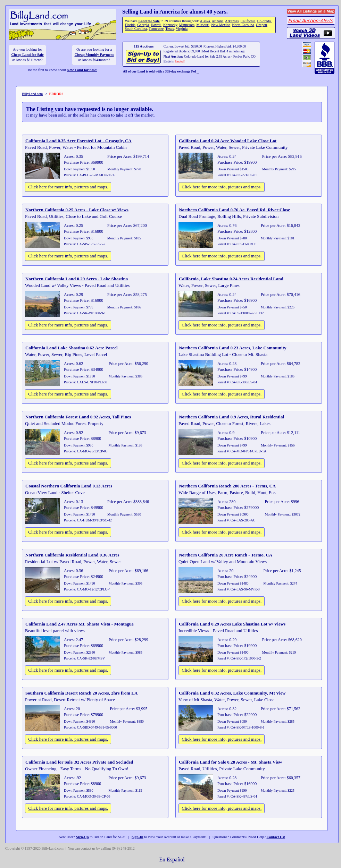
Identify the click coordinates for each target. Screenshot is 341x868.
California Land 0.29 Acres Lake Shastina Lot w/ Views (232, 624)
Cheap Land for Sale (27, 55)
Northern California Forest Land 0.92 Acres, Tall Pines (78, 417)
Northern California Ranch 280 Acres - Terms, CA (227, 486)
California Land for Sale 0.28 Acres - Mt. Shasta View (230, 762)
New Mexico (221, 25)
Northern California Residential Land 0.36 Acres (72, 555)
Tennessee (156, 29)
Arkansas (232, 21)
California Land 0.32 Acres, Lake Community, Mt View (232, 693)
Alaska (205, 21)
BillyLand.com (32, 94)
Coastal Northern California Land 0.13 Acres (69, 486)
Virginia (182, 29)
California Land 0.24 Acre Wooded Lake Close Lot (228, 141)
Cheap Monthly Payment (94, 55)
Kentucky (170, 25)
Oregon (261, 25)
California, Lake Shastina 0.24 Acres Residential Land (231, 279)
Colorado (264, 21)
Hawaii (156, 25)
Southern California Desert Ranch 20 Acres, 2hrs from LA (81, 693)
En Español (172, 860)
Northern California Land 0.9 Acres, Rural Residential (231, 417)
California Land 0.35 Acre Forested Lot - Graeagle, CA (78, 141)
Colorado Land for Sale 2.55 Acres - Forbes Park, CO (220, 56)
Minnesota (187, 25)
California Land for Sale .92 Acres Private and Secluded (79, 762)
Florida (130, 25)
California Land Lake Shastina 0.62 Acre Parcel (72, 348)
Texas (169, 29)
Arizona (217, 21)
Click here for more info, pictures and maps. (68, 187)
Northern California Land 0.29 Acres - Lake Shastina (77, 279)
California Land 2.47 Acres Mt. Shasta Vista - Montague (80, 624)
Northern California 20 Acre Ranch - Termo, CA (226, 555)
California (248, 21)
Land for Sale (149, 21)
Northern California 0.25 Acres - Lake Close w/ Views (77, 210)
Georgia (143, 25)
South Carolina (136, 29)
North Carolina (243, 25)
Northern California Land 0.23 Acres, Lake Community (233, 348)
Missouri (203, 25)
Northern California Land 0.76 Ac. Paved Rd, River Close (234, 210)
